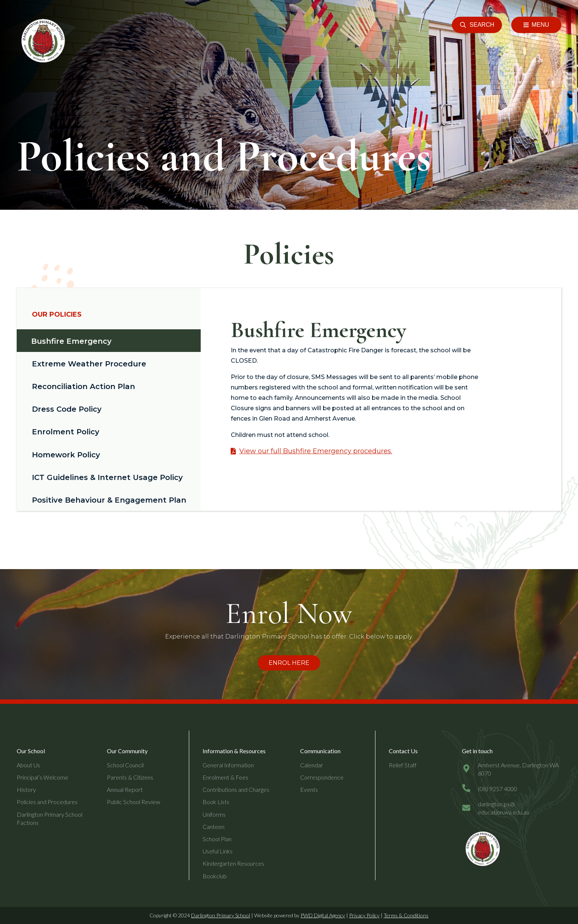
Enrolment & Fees (225, 777)
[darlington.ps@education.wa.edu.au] (470, 808)
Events (309, 789)
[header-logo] (42, 41)
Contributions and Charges (236, 789)
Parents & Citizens (130, 777)
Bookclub (215, 876)
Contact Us (403, 751)
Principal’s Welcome (42, 777)
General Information (228, 765)
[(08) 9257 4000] (470, 789)
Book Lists (216, 802)
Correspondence (322, 777)
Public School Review (134, 802)
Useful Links (218, 851)
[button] (477, 25)
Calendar (312, 765)
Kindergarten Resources (233, 863)
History (26, 789)
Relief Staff (403, 765)
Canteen (214, 827)
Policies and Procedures (47, 802)
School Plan (217, 839)
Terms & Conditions (406, 915)
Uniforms (214, 814)
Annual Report (125, 789)
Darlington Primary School (221, 915)
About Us (28, 765)
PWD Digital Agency (323, 915)
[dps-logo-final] (482, 849)
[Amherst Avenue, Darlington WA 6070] (470, 769)
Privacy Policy (364, 915)
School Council (125, 765)
